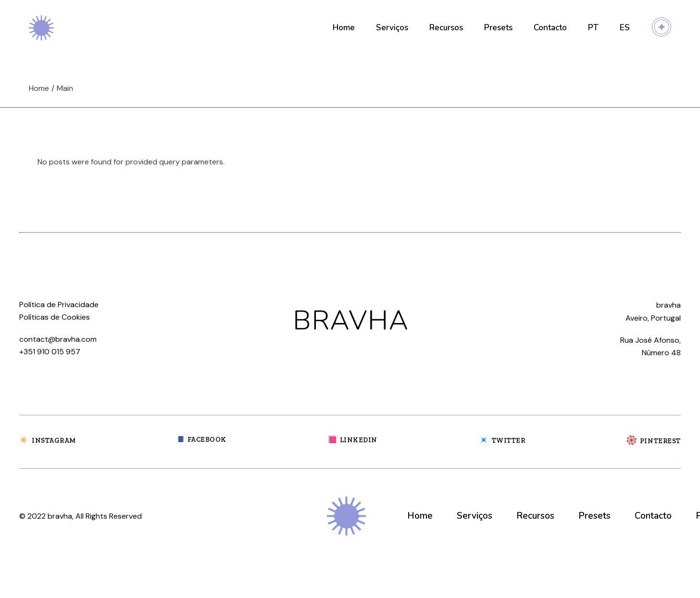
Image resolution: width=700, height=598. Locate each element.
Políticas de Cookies (55, 317)
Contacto (653, 516)
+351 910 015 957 (50, 352)
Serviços (475, 516)
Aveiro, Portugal (653, 318)
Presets (594, 516)
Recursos (535, 516)
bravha (60, 516)
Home (420, 516)
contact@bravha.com (58, 339)
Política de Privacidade (59, 305)
